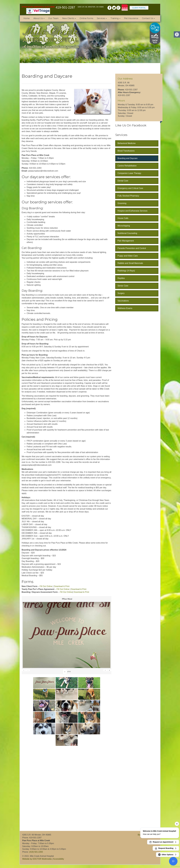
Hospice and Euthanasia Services (132, 211)
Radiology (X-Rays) (126, 271)
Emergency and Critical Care (130, 188)
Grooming (122, 203)
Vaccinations (123, 301)
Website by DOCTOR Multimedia (37, 859)
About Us (39, 18)
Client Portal (139, 8)
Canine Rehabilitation (127, 166)
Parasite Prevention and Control (132, 248)
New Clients (69, 18)
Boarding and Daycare (127, 158)
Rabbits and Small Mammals (130, 263)
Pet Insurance (131, 18)
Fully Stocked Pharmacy (128, 196)
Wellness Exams (125, 308)
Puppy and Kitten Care (128, 256)
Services (102, 18)
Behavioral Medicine (126, 143)
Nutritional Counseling (127, 233)
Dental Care (123, 181)
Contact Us (148, 18)
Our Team (53, 18)
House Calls (123, 218)
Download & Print (62, 586)
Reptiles (121, 278)
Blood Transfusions (126, 151)
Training (115, 18)
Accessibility (58, 859)
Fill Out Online (46, 586)
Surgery (121, 293)
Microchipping (124, 226)
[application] (43, 789)
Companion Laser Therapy (129, 173)
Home (27, 18)
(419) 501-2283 (36, 852)
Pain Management (126, 241)
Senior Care (123, 286)
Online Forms (86, 18)
